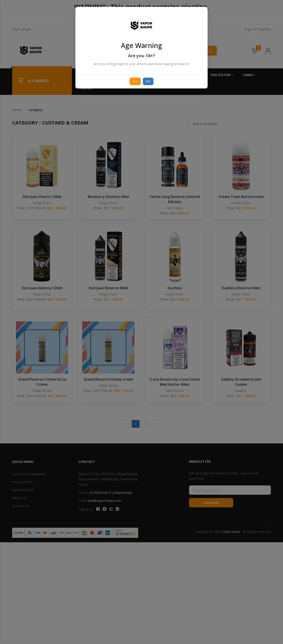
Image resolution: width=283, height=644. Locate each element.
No (148, 81)
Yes (135, 81)
